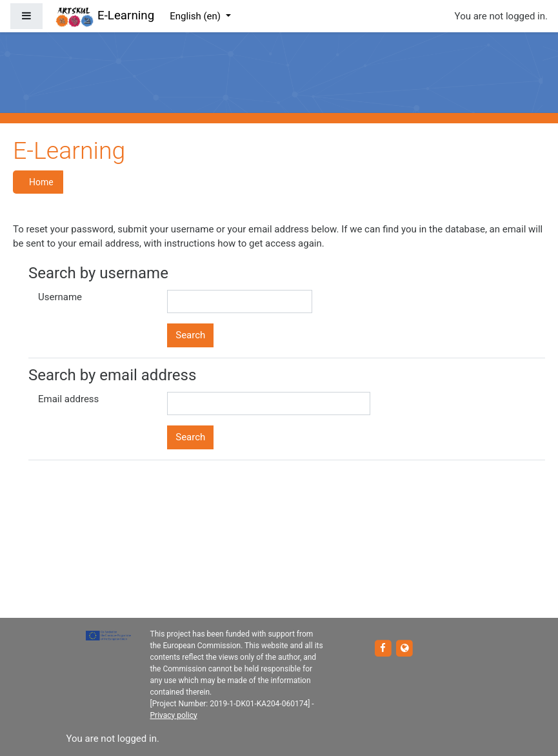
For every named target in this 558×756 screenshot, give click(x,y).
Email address (68, 399)
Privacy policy (174, 715)
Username (60, 297)
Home (41, 182)
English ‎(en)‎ (196, 16)
